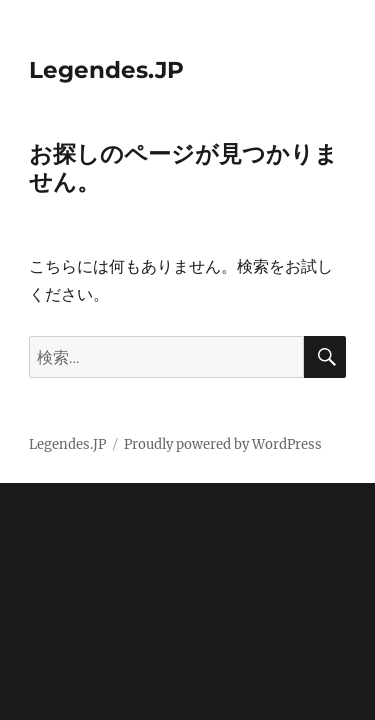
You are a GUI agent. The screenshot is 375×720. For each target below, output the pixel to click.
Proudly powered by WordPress (223, 444)
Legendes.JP (106, 70)
